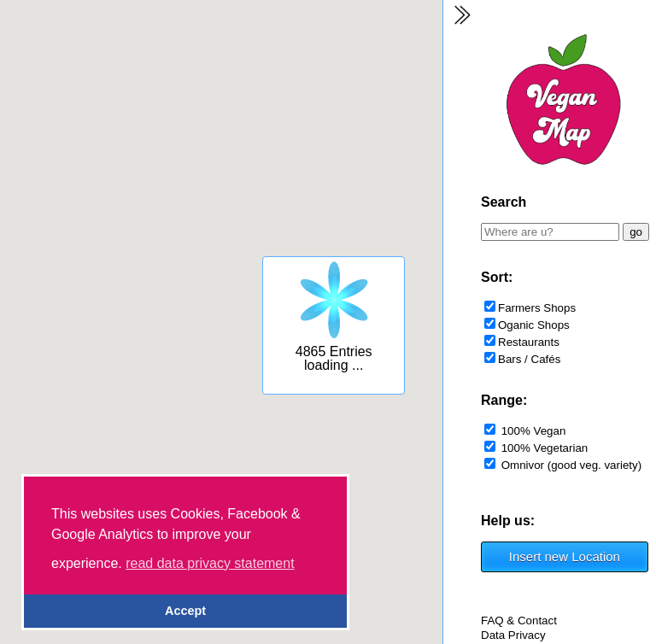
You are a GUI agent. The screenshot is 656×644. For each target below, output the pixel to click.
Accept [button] (185, 611)
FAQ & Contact (519, 621)
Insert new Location (565, 556)
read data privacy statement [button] (210, 563)
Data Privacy (513, 635)
